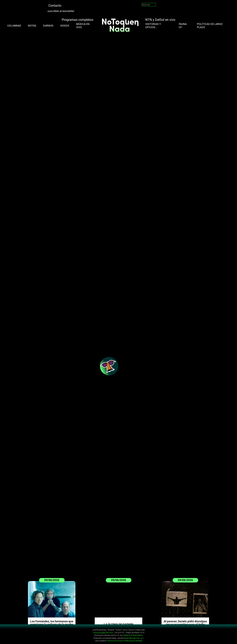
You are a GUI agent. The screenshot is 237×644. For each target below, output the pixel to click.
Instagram (70, 4)
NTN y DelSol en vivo (160, 20)
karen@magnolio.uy (133, 638)
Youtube (77, 4)
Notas (32, 26)
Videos (65, 26)
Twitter (64, 4)
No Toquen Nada (27, 634)
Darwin (48, 26)
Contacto (55, 6)
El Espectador (137, 635)
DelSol (126, 635)
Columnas (14, 26)
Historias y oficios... (153, 26)
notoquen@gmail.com (103, 632)
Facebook (83, 4)
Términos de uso (114, 641)
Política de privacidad (133, 641)
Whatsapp (89, 4)
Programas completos (78, 20)
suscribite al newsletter (61, 11)
